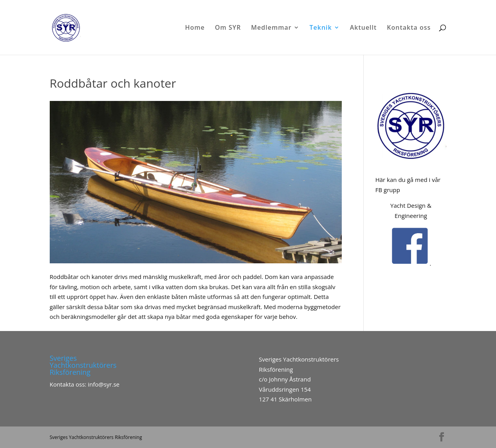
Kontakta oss (409, 28)
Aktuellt (363, 28)
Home (195, 28)
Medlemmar (271, 28)
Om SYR (228, 28)
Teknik (321, 28)
